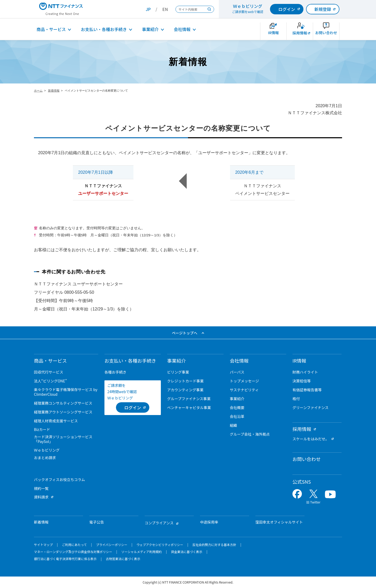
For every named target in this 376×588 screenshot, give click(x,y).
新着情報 (54, 91)
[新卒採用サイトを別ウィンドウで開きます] (300, 31)
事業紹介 (150, 29)
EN (165, 9)
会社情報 (182, 29)
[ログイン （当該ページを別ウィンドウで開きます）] (133, 407)
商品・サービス (51, 29)
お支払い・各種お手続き (104, 29)
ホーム (38, 91)
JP (148, 9)
